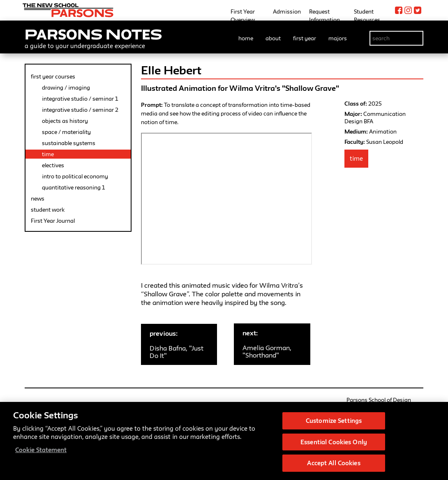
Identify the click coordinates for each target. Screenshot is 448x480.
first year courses (53, 76)
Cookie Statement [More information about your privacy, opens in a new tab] (41, 450)
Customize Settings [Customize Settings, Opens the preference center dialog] (334, 421)
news (38, 198)
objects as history (65, 121)
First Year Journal (53, 221)
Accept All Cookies (334, 463)
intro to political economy (75, 176)
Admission (287, 12)
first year (305, 38)
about (273, 38)
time (48, 154)
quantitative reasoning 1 (73, 187)
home (246, 38)
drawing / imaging (66, 88)
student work (48, 210)
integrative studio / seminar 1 (80, 99)
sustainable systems (69, 143)
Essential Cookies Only (334, 442)
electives (53, 165)
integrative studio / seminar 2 (80, 110)
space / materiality (66, 132)
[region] (224, 441)
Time (356, 158)
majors (338, 38)
